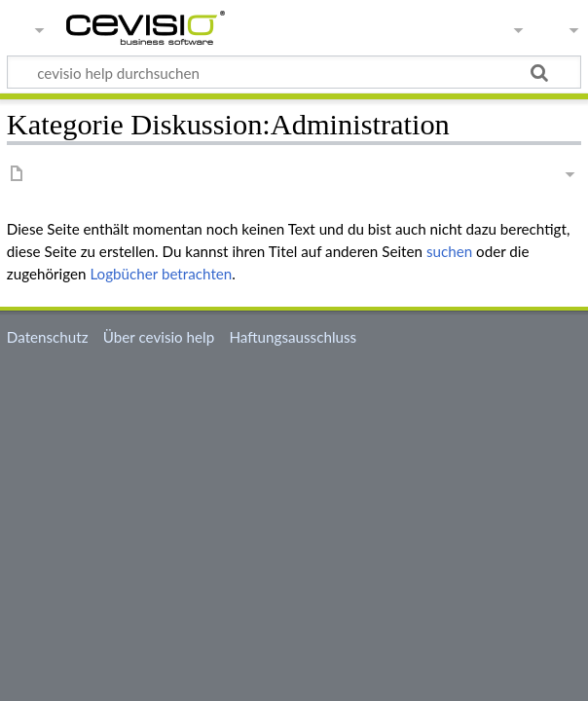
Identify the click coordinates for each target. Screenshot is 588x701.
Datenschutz (48, 337)
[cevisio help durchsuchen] (294, 72)
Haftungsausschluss (293, 337)
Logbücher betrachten (161, 274)
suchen (449, 251)
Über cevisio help (159, 337)
